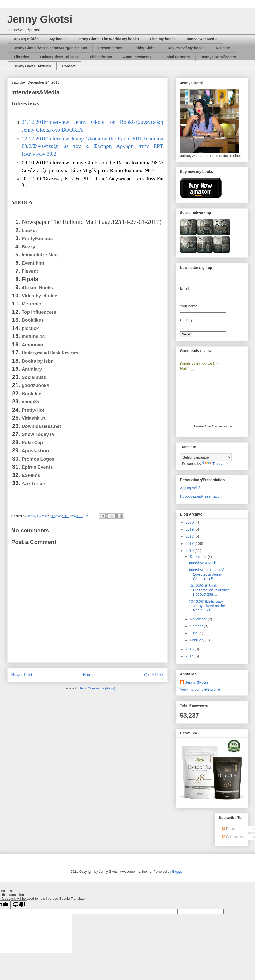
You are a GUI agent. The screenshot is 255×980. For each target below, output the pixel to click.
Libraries (21, 57)
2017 (190, 543)
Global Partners (176, 57)
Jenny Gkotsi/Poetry (219, 57)
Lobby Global (145, 48)
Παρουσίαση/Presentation (201, 496)
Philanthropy (101, 57)
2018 (190, 536)
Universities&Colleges (59, 57)
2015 (190, 649)
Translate (215, 464)
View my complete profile (200, 689)
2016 (190, 550)
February (198, 640)
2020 (190, 522)
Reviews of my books (186, 48)
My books (58, 39)
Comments (233, 837)
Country (186, 320)
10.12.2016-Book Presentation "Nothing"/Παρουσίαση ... (210, 590)
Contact (69, 66)
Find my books (163, 39)
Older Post (154, 675)
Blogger (178, 872)
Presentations (110, 48)
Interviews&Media (202, 39)
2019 (190, 529)
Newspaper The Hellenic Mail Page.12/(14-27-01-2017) (92, 222)
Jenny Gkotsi (40, 19)
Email (185, 288)
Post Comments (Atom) (98, 688)
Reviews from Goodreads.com (213, 426)
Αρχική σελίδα (26, 39)
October (197, 626)
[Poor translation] (19, 905)
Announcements (137, 57)
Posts (229, 829)
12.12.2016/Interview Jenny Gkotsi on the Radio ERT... (207, 606)
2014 (190, 656)
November (199, 619)
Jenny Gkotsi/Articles (32, 66)
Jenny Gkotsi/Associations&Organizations (50, 48)
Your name (189, 306)
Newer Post (22, 675)
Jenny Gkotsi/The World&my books (108, 39)
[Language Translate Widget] (206, 457)
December (199, 557)
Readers (223, 48)
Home (88, 675)
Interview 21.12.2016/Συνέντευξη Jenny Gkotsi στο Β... (206, 574)
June (194, 633)
